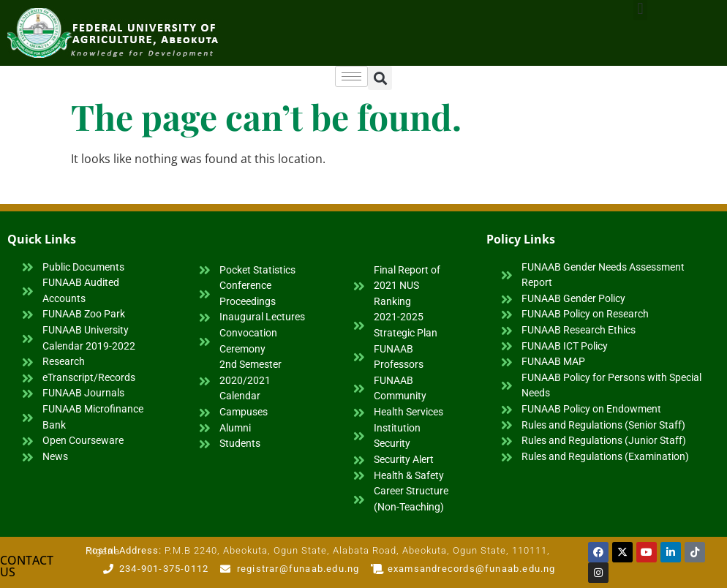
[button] (380, 78)
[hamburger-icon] (351, 76)
